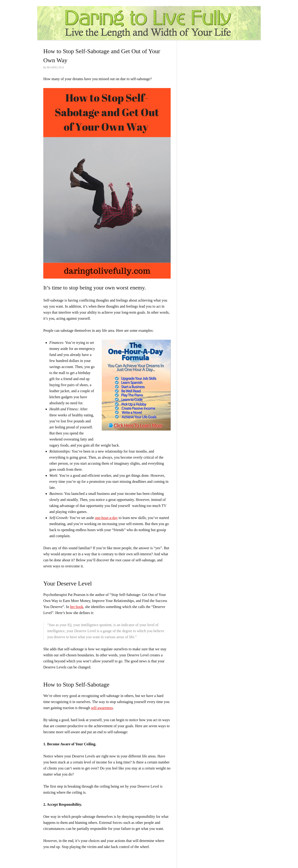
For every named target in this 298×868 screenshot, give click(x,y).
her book (77, 607)
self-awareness (102, 708)
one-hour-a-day (106, 518)
